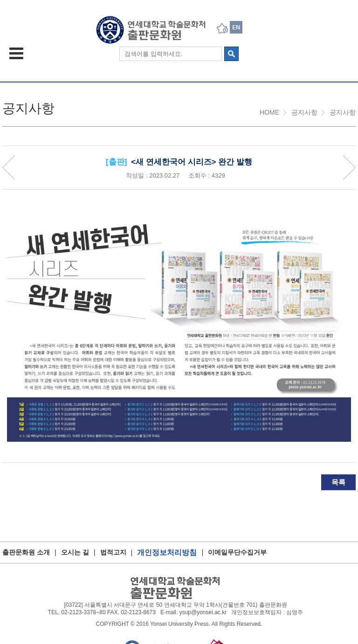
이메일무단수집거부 (237, 552)
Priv (9, 168)
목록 (338, 482)
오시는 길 (75, 552)
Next (349, 168)
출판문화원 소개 (26, 552)
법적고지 (113, 552)
